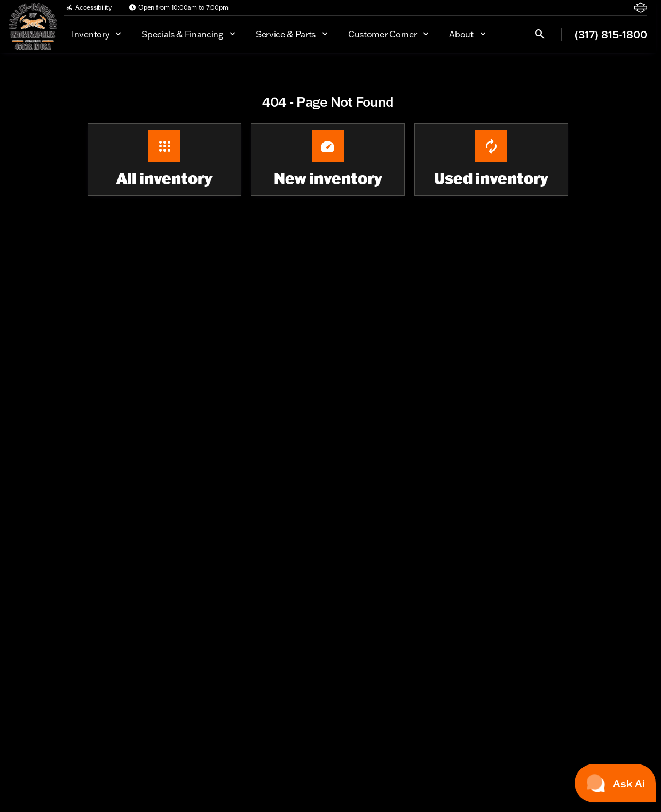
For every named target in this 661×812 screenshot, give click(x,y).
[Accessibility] (89, 7)
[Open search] (540, 34)
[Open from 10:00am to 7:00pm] (179, 7)
